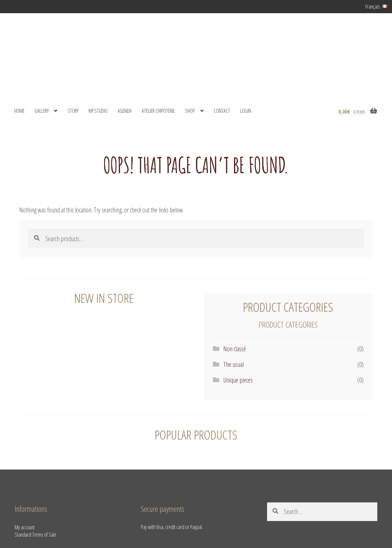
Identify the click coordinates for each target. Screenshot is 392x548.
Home (19, 111)
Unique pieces (238, 380)
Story (73, 111)
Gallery (42, 111)
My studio (98, 111)
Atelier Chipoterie (158, 111)
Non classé (235, 349)
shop (190, 111)
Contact (222, 111)
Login (246, 111)
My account (25, 527)
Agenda (125, 111)
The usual (234, 364)
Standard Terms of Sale (36, 535)
